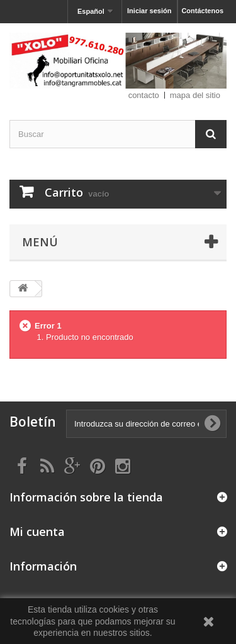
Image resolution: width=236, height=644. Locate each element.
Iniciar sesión (149, 11)
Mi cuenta (37, 532)
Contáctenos (202, 11)
